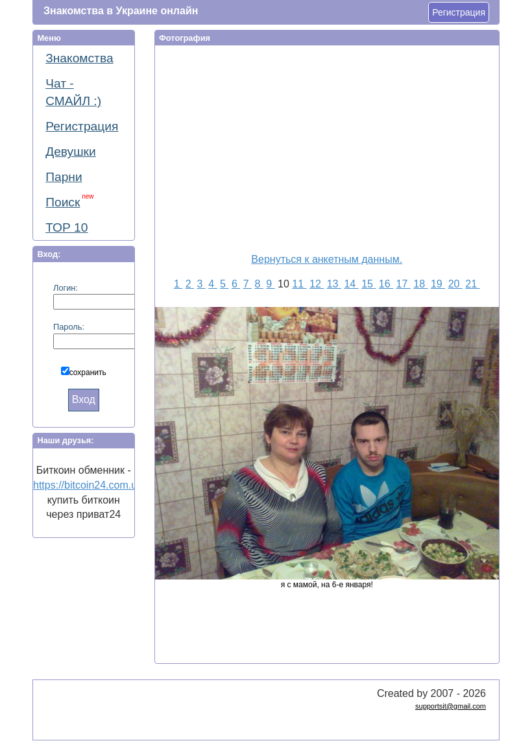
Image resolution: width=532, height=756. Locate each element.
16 (386, 284)
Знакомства (79, 58)
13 (334, 284)
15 (369, 284)
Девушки (71, 152)
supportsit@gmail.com (451, 706)
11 (299, 284)
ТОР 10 (66, 227)
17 (404, 284)
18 (420, 284)
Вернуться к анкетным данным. (327, 259)
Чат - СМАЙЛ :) (73, 92)
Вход (84, 399)
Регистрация (459, 12)
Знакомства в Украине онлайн (121, 11)
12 (317, 284)
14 (351, 284)
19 (438, 284)
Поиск (69, 201)
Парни (64, 177)
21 (472, 284)
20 (455, 284)
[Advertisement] (336, 147)
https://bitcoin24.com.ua (88, 485)
